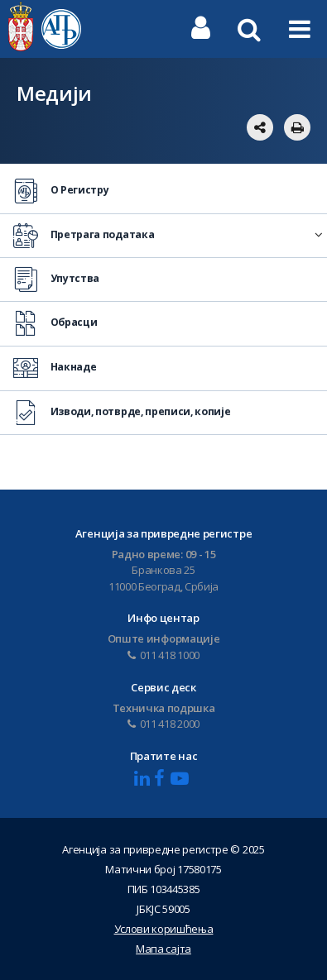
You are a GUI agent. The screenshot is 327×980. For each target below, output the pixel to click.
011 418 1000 (163, 655)
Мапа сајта (163, 949)
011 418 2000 (163, 724)
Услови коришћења (164, 929)
